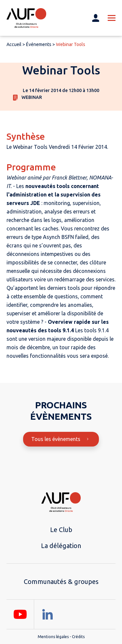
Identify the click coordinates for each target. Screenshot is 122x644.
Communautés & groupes (61, 581)
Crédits (78, 637)
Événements (39, 44)
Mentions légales (53, 637)
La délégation (61, 546)
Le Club (61, 530)
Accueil (14, 44)
